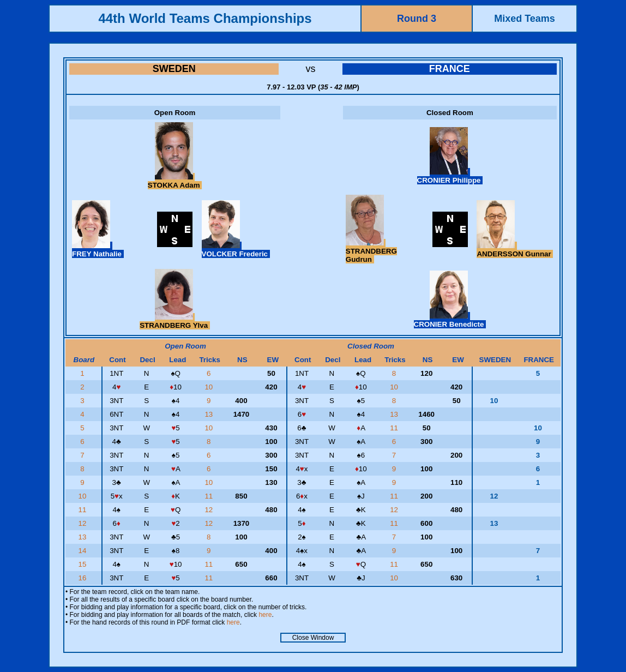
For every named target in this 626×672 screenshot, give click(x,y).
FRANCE (450, 69)
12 (210, 510)
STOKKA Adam (175, 181)
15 (84, 564)
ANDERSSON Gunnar (515, 250)
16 (84, 578)
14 (84, 551)
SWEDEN (174, 69)
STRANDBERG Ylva (175, 321)
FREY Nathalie (98, 250)
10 (210, 387)
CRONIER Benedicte (450, 320)
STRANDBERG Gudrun (371, 251)
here (265, 615)
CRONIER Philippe (450, 176)
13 (210, 414)
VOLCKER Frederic (236, 250)
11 (395, 428)
